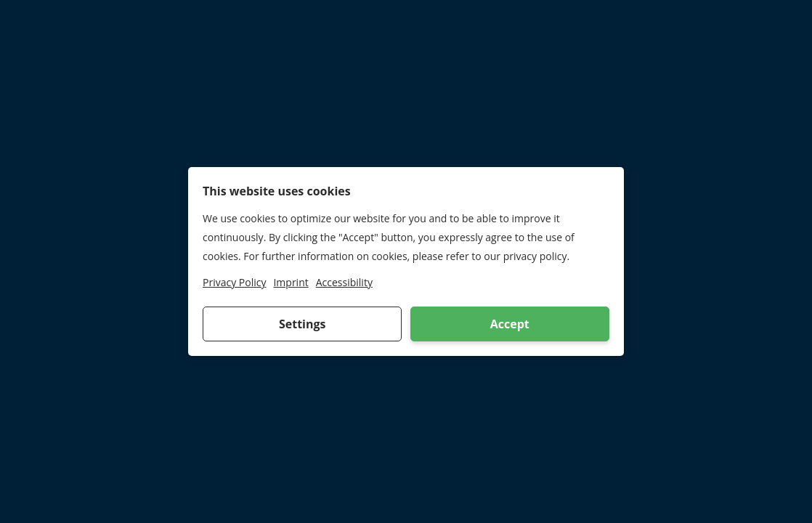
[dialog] (406, 261)
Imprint (291, 282)
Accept (510, 324)
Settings (303, 324)
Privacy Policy (234, 282)
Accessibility (344, 282)
